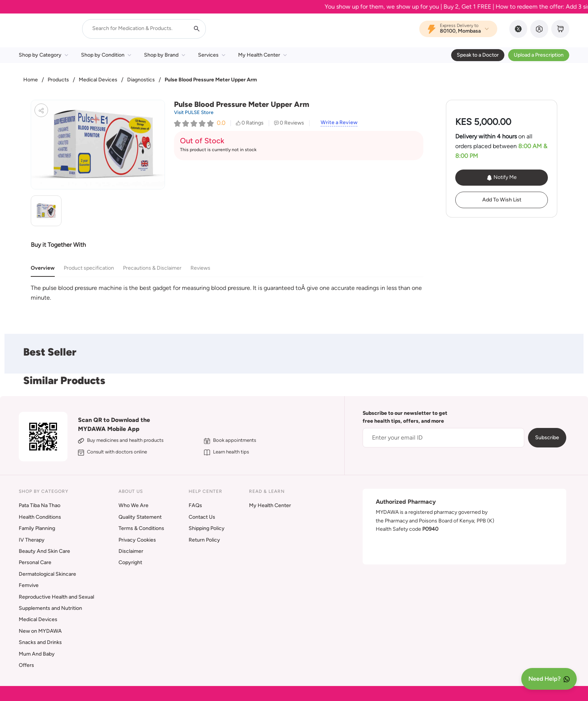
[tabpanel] (227, 293)
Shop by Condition (106, 55)
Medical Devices (98, 80)
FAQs (195, 505)
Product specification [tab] (89, 268)
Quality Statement (140, 517)
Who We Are (133, 505)
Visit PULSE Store (194, 112)
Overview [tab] (43, 268)
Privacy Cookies (137, 540)
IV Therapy (32, 540)
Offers (26, 665)
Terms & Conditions (141, 528)
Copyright (130, 562)
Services (212, 55)
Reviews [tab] (200, 268)
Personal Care (35, 562)
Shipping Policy (207, 528)
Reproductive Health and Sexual (56, 597)
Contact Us (202, 517)
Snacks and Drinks (40, 642)
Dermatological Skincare (47, 574)
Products (58, 80)
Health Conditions (40, 517)
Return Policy (204, 540)
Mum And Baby (37, 654)
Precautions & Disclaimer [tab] (152, 268)
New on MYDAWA (40, 631)
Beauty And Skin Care (44, 551)
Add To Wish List (502, 200)
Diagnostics (141, 80)
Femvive (29, 585)
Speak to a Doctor (478, 55)
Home (31, 80)
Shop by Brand (165, 55)
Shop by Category (43, 55)
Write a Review (339, 123)
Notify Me (502, 177)
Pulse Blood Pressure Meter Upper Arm (211, 80)
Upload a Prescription (539, 55)
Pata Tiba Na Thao (40, 505)
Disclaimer (131, 551)
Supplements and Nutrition (50, 608)
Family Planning (37, 528)
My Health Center (262, 55)
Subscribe (547, 438)
